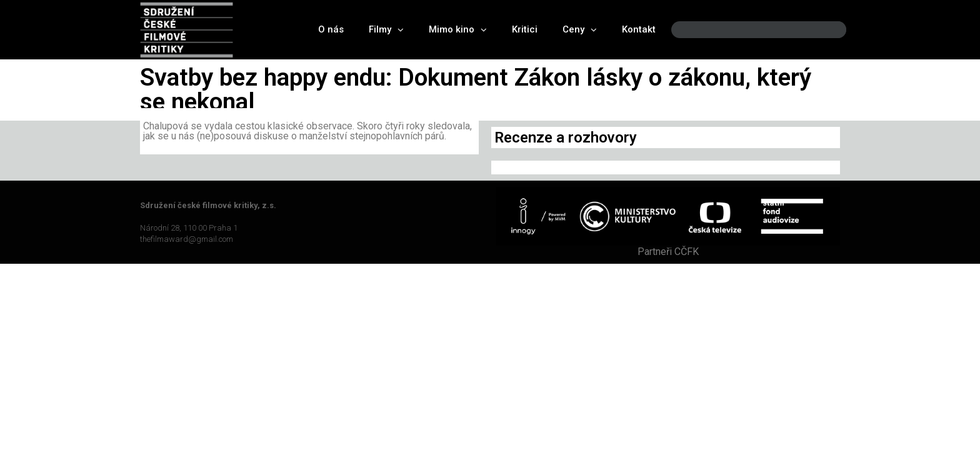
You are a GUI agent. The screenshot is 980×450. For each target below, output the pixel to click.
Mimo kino (458, 30)
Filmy (386, 30)
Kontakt (639, 29)
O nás (331, 29)
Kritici (525, 29)
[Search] (826, 30)
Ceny (580, 30)
